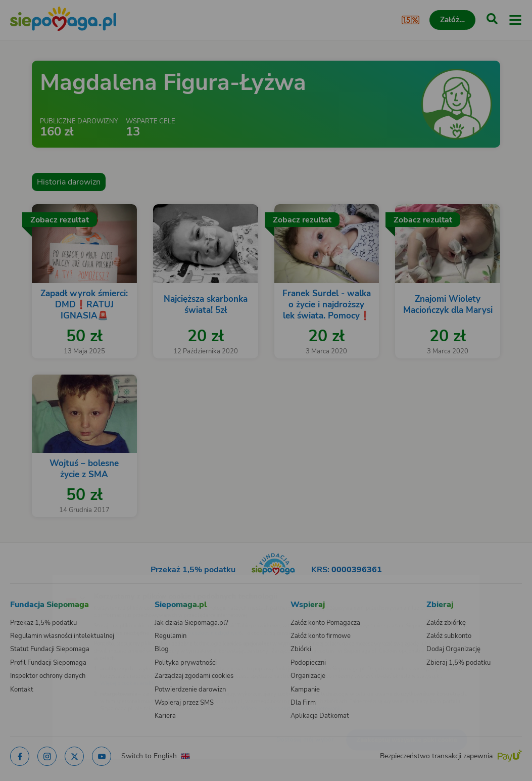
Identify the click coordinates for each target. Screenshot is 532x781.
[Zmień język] (28, 581)
